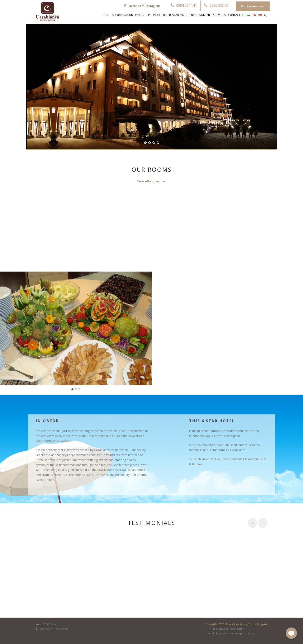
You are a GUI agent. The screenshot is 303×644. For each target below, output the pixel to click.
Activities (219, 15)
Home (106, 15)
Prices (140, 15)
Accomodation (122, 15)
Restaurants (178, 15)
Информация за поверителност (233, 633)
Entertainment (200, 15)
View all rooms (151, 181)
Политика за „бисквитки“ (229, 629)
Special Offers (157, 15)
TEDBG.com (50, 624)
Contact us (236, 15)
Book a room (252, 6)
